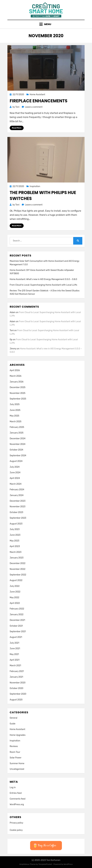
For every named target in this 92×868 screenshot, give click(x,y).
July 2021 (14, 643)
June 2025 (15, 410)
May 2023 (14, 541)
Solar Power (16, 758)
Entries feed (16, 793)
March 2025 (16, 422)
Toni (12, 330)
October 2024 (16, 450)
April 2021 (15, 660)
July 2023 (15, 529)
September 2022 (18, 575)
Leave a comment (34, 107)
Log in (13, 787)
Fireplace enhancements (39, 101)
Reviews (14, 746)
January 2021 (16, 677)
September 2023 (18, 518)
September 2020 (18, 694)
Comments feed (18, 799)
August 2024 (16, 461)
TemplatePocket (45, 864)
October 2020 (16, 688)
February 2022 (17, 609)
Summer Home (17, 763)
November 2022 (17, 569)
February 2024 (17, 490)
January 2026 (17, 382)
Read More (17, 128)
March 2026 (16, 376)
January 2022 (17, 615)
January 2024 (17, 495)
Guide (13, 724)
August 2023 (16, 524)
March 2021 (15, 666)
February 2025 (17, 427)
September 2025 (18, 399)
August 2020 (16, 700)
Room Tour (15, 752)
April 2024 (15, 478)
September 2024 (18, 456)
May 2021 (14, 654)
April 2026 (15, 370)
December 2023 (18, 501)
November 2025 (18, 393)
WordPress (68, 864)
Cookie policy (16, 830)
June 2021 (15, 649)
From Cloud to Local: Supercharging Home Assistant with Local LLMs (43, 285)
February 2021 (17, 671)
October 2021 (16, 626)
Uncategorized (17, 769)
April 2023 (15, 546)
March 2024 (16, 484)
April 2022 (15, 603)
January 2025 (17, 433)
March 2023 (16, 552)
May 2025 (14, 416)
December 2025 (18, 387)
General (13, 718)
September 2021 (18, 632)
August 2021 (16, 637)
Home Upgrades (18, 735)
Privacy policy (16, 823)
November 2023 (18, 507)
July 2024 (15, 467)
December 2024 (18, 439)
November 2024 (18, 444)
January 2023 (17, 558)
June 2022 (15, 592)
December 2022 (18, 563)
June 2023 (15, 535)
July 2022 (15, 586)
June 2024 (15, 473)
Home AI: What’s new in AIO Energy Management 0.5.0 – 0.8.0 (43, 279)
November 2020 (18, 683)
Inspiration (35, 186)
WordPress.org (17, 804)
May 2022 (14, 598)
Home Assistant (37, 95)
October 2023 (16, 512)
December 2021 (17, 620)
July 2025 (15, 404)
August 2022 (16, 580)
